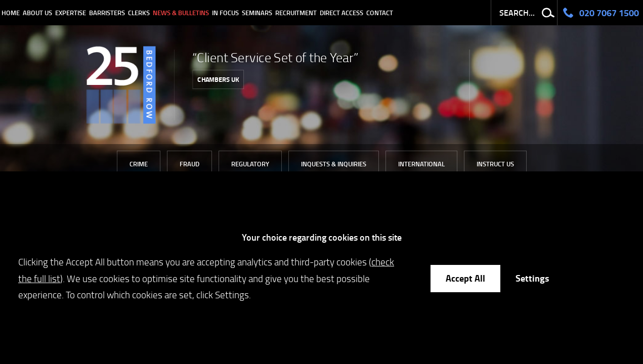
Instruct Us (495, 164)
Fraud (189, 164)
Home (11, 13)
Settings (532, 278)
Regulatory (250, 164)
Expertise (71, 13)
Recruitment (296, 13)
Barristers (107, 13)
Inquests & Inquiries (334, 164)
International (421, 164)
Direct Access (341, 13)
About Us (37, 13)
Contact (380, 13)
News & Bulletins (181, 13)
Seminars (257, 13)
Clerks (139, 13)
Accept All (465, 278)
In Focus (225, 13)
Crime (139, 164)
